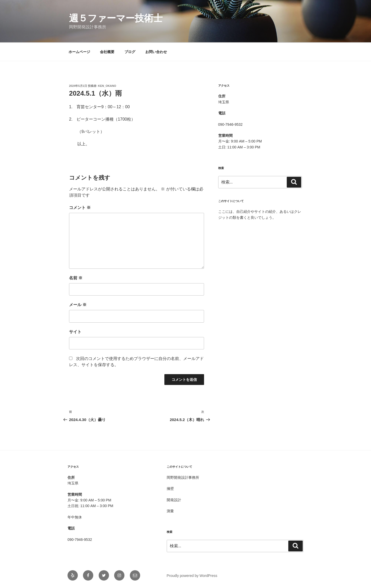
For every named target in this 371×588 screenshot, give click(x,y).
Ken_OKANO (107, 86)
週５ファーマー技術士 (116, 18)
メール (78, 305)
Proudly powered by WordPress (192, 576)
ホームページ (79, 52)
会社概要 (107, 52)
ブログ (130, 52)
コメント (80, 208)
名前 (76, 278)
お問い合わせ (156, 52)
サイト (75, 332)
